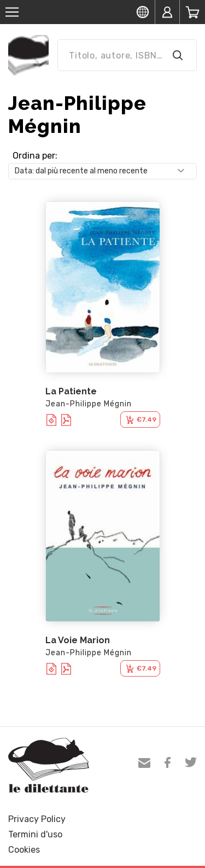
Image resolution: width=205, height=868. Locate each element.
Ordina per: (35, 156)
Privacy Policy (37, 819)
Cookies (24, 850)
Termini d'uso (35, 834)
